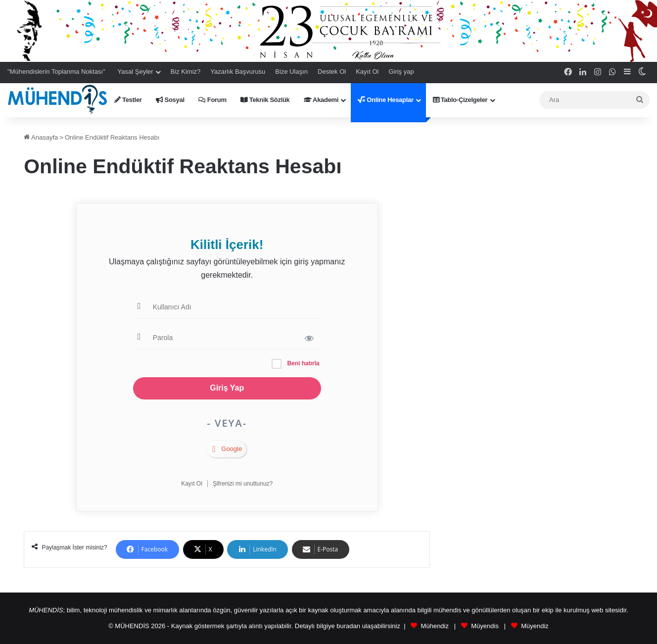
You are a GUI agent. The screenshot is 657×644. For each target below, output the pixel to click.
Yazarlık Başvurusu (238, 72)
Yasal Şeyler (136, 72)
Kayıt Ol (367, 72)
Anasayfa (41, 137)
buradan (348, 626)
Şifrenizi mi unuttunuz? (243, 484)
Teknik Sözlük (265, 100)
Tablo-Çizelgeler (460, 100)
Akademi (321, 100)
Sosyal (170, 100)
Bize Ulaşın (291, 72)
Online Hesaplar (386, 100)
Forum (212, 100)
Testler (128, 100)
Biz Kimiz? (186, 72)
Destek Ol (332, 72)
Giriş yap (401, 72)
